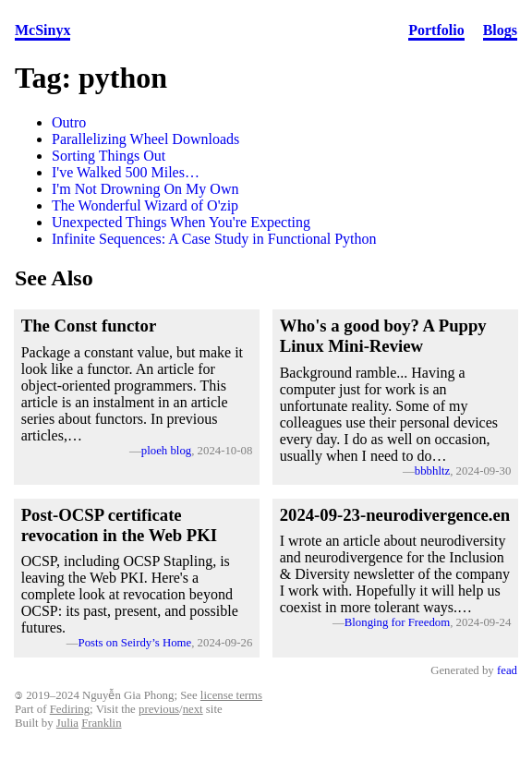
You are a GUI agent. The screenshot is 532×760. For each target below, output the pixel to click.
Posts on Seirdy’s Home (135, 643)
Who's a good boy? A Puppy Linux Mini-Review (383, 336)
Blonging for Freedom (397, 622)
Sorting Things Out (109, 156)
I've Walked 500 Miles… (126, 172)
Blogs (500, 30)
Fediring (70, 709)
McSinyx (42, 30)
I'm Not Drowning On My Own (145, 189)
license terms (231, 695)
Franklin (101, 723)
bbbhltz (432, 471)
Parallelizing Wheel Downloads (145, 139)
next (193, 709)
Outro (69, 122)
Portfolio (436, 30)
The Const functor (89, 326)
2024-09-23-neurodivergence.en (395, 515)
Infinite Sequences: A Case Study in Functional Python (214, 239)
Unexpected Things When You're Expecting (181, 222)
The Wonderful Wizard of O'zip (145, 205)
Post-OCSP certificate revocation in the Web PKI (119, 525)
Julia (67, 723)
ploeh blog (166, 451)
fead (507, 670)
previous (159, 709)
